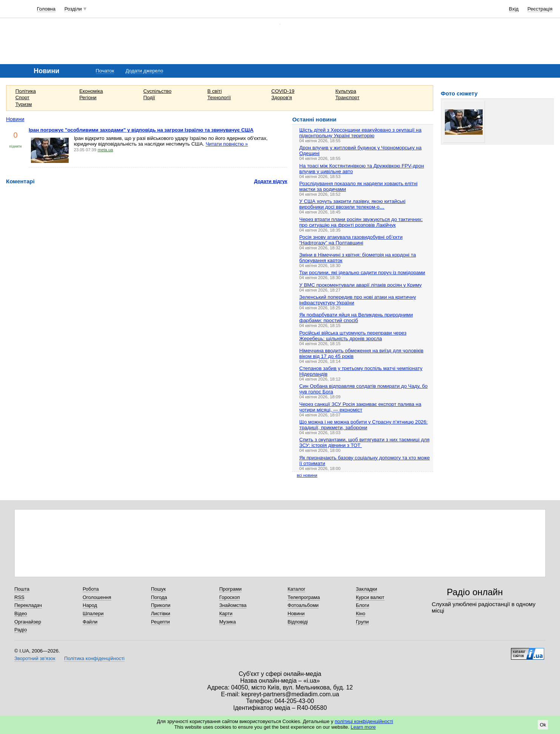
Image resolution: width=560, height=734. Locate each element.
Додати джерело (145, 71)
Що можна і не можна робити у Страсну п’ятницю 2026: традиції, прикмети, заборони (363, 425)
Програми (230, 589)
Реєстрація (540, 9)
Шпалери (93, 613)
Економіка (91, 91)
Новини (15, 119)
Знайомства (233, 605)
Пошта (22, 589)
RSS (19, 597)
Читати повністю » (227, 144)
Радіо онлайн (475, 592)
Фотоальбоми (303, 605)
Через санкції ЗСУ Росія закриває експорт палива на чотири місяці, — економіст (360, 407)
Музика (228, 622)
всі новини (307, 475)
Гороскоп (229, 597)
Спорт (22, 98)
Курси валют (370, 597)
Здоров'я (282, 98)
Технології (219, 98)
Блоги (362, 605)
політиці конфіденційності (364, 721)
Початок (105, 71)
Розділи (73, 9)
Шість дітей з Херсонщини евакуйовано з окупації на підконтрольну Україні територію (360, 133)
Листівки (161, 613)
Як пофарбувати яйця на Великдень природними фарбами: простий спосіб (356, 318)
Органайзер (28, 622)
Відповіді (298, 622)
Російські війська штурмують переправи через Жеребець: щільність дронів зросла (353, 336)
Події (149, 98)
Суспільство (157, 91)
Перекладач (28, 605)
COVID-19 (283, 91)
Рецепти (160, 622)
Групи (362, 622)
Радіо (21, 630)
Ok (543, 725)
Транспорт (348, 98)
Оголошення (97, 597)
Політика (26, 91)
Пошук (158, 589)
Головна (46, 9)
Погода (159, 597)
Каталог (296, 589)
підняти (16, 146)
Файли (90, 622)
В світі (214, 91)
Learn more (363, 727)
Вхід (514, 9)
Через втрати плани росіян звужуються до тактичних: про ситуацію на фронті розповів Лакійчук (361, 222)
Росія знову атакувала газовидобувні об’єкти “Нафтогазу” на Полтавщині (351, 240)
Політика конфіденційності (94, 658)
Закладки (366, 589)
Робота (91, 589)
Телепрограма (304, 597)
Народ (90, 605)
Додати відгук (271, 181)
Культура (346, 91)
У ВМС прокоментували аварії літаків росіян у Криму (360, 285)
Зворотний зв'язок (35, 658)
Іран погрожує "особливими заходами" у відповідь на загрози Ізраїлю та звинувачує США (141, 130)
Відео (21, 613)
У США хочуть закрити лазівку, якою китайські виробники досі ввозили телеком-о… (352, 204)
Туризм (24, 104)
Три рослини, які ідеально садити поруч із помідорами (362, 273)
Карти (226, 613)
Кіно (361, 613)
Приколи (161, 605)
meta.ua (105, 150)
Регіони (88, 98)
